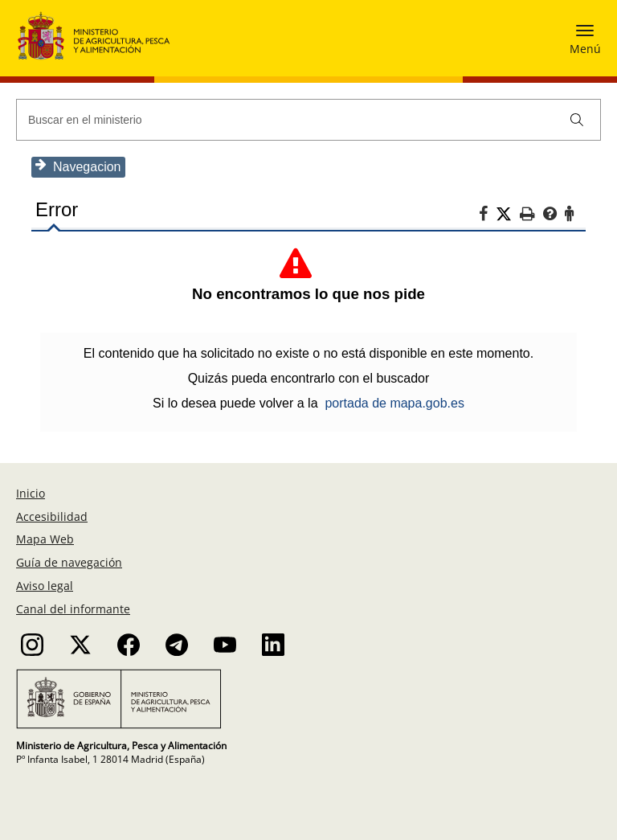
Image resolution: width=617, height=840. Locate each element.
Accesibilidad (52, 516)
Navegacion (78, 166)
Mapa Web (45, 539)
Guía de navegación (69, 562)
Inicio (31, 493)
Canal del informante (73, 609)
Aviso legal (45, 586)
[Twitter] (508, 215)
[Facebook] (487, 216)
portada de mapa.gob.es (394, 403)
